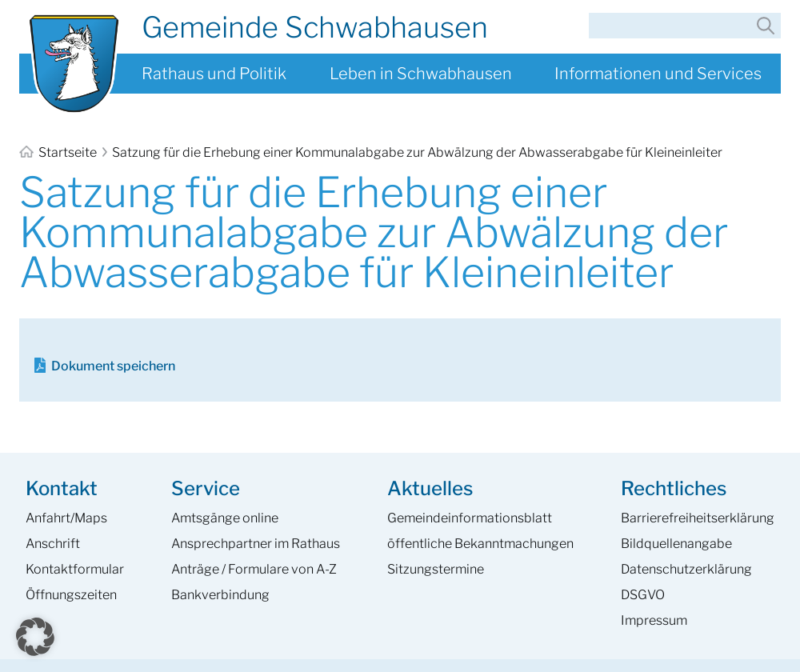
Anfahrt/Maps (66, 518)
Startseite (59, 152)
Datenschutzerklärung (686, 569)
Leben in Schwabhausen (421, 74)
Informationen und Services (658, 74)
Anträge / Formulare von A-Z (254, 569)
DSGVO (643, 595)
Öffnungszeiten (71, 595)
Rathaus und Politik (214, 74)
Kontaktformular (75, 569)
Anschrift (53, 544)
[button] (35, 637)
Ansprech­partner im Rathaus (256, 544)
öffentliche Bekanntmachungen (480, 544)
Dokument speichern (113, 366)
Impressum (654, 620)
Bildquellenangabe (676, 544)
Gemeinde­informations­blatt (470, 518)
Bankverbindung (220, 595)
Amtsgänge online (225, 518)
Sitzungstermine (436, 569)
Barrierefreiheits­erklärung (698, 518)
